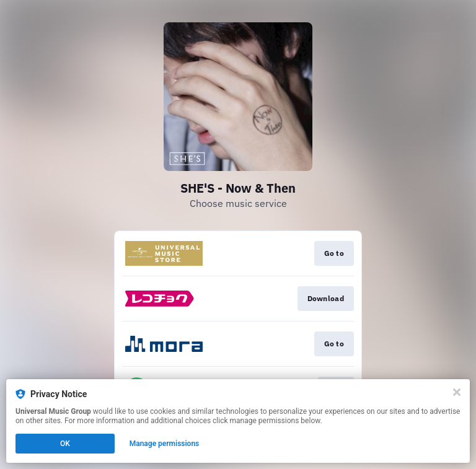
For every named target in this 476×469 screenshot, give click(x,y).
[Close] (457, 392)
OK (65, 444)
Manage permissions (165, 444)
